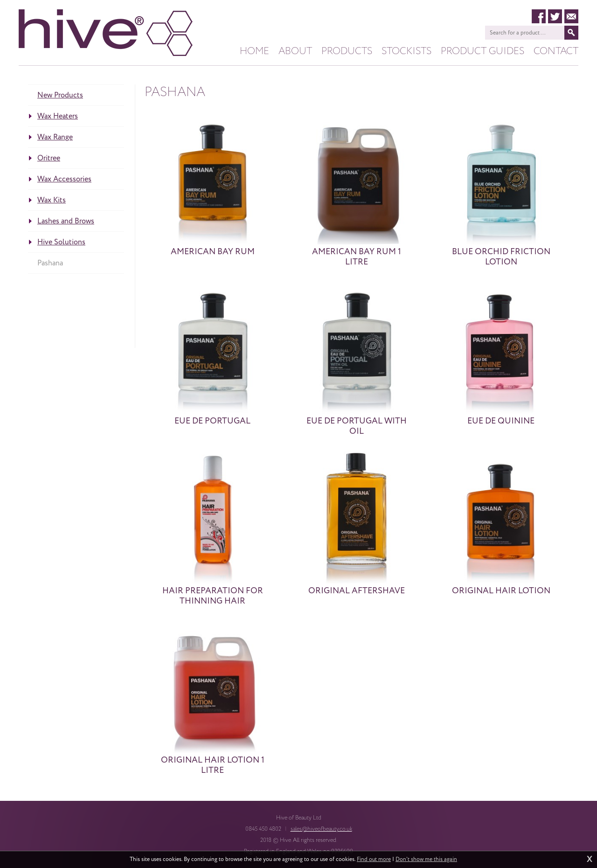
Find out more (374, 860)
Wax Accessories (64, 179)
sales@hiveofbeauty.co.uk (321, 829)
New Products (60, 95)
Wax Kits (52, 200)
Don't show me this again (426, 860)
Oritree (49, 158)
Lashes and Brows (66, 221)
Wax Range (55, 137)
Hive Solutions (61, 242)
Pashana (50, 263)
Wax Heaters (58, 116)
